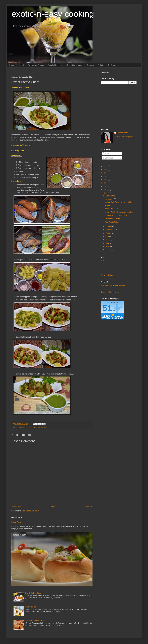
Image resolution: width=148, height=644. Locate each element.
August (109, 233)
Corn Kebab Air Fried (33, 593)
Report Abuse (108, 275)
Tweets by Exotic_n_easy (111, 292)
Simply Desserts (55, 65)
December (110, 196)
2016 (106, 186)
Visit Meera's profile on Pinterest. (113, 285)
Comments (108, 158)
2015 (106, 190)
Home (12, 65)
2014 (106, 193)
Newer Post (17, 507)
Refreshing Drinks (36, 65)
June (108, 240)
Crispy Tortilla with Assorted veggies (119, 212)
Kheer (108, 205)
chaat (20, 427)
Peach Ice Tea (31, 607)
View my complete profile (123, 137)
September (110, 230)
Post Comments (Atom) (31, 511)
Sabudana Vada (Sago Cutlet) (117, 215)
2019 (106, 176)
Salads (101, 65)
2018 (106, 180)
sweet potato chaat (40, 427)
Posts (106, 154)
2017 (106, 183)
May (108, 243)
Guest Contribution (75, 65)
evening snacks (28, 427)
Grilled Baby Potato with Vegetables (119, 202)
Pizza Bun (16, 522)
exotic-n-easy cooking (53, 14)
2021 (106, 170)
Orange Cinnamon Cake (34, 621)
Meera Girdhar (123, 133)
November (110, 199)
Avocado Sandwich (113, 219)
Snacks (90, 65)
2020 (106, 173)
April (108, 246)
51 (107, 308)
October (109, 226)
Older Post (88, 507)
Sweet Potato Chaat (113, 209)
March (108, 250)
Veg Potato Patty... (112, 222)
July (108, 236)
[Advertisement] (119, 106)
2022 (106, 166)
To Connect (113, 65)
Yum (103, 261)
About (21, 65)
